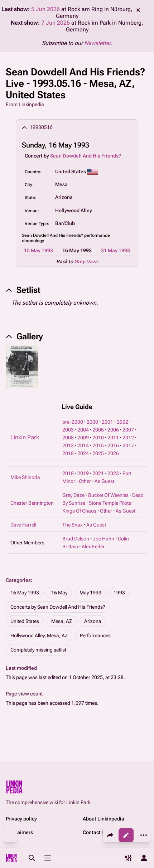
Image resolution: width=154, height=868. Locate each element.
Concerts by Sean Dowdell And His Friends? (58, 607)
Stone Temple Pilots (110, 503)
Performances (95, 635)
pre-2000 (73, 422)
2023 (113, 473)
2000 (92, 422)
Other (85, 481)
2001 (107, 422)
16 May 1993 (25, 593)
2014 (83, 445)
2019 (83, 473)
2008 (68, 438)
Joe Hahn (104, 539)
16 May (59, 593)
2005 (98, 430)
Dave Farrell (23, 525)
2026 (113, 453)
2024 (83, 453)
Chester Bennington (32, 503)
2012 (128, 438)
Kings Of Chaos (79, 511)
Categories (18, 580)
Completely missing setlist (38, 650)
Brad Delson (76, 539)
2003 (68, 430)
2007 (128, 430)
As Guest (104, 481)
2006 (113, 430)
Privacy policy (21, 819)
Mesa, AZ (62, 621)
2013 (68, 445)
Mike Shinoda (25, 477)
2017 (128, 445)
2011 (113, 438)
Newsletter (97, 43)
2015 (98, 445)
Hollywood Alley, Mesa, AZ (39, 635)
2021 (98, 473)
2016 (113, 445)
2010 (98, 438)
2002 (122, 422)
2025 (98, 453)
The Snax (73, 525)
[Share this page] (110, 835)
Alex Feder (93, 547)
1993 (119, 593)
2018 (68, 453)
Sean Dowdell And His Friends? (86, 156)
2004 (83, 430)
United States (25, 621)
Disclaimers (19, 832)
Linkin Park (25, 437)
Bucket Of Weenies (108, 495)
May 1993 (90, 593)
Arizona (93, 621)
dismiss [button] (138, 10)
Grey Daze (86, 261)
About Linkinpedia (104, 819)
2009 (83, 438)
